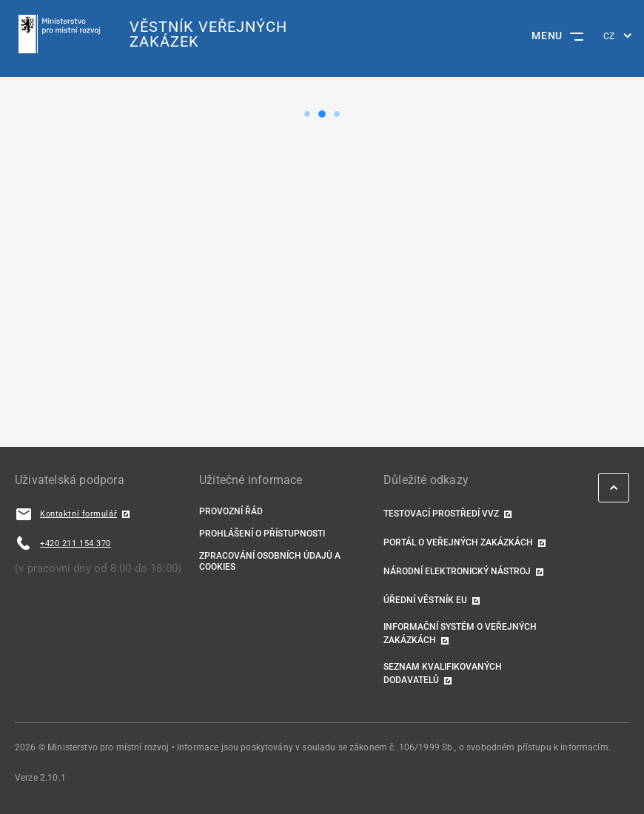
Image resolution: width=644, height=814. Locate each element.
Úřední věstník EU (425, 600)
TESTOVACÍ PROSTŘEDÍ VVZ (441, 514)
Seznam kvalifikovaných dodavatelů (443, 673)
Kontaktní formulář (78, 514)
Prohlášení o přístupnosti (262, 534)
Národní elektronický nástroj (457, 571)
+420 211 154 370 (76, 544)
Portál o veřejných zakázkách (458, 542)
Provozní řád (231, 511)
